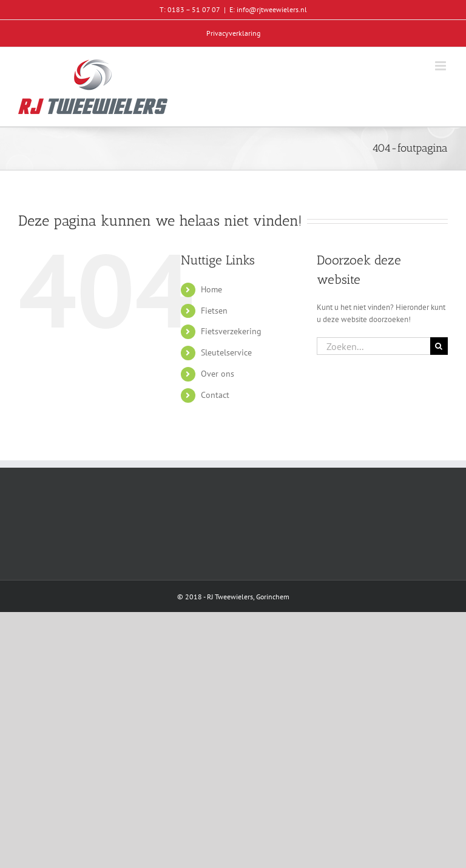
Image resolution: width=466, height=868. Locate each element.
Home (211, 289)
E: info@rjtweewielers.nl (268, 9)
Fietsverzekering (231, 331)
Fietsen (214, 311)
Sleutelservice (226, 352)
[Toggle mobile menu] (441, 66)
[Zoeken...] (373, 346)
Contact (215, 395)
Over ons (218, 374)
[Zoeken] (439, 346)
